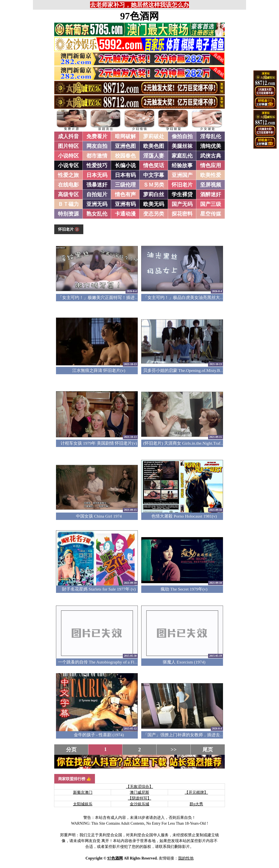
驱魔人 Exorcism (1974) (184, 662)
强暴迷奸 (97, 185)
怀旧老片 (182, 185)
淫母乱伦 (211, 136)
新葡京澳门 (83, 792)
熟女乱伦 (97, 214)
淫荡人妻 (154, 156)
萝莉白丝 (154, 194)
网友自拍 (97, 146)
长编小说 (125, 165)
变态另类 (154, 214)
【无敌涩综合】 (139, 787)
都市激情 (97, 156)
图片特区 (68, 146)
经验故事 (182, 165)
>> (174, 750)
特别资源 (68, 214)
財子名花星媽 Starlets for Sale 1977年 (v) (99, 589)
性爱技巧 (97, 165)
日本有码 (125, 175)
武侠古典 (211, 156)
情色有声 (125, 194)
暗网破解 (125, 136)
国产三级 (211, 204)
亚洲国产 (182, 175)
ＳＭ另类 (154, 185)
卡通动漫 (125, 214)
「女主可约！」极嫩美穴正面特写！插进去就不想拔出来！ (113, 297)
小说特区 (68, 156)
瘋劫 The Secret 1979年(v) (184, 589)
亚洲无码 (97, 204)
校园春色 (125, 156)
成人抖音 (68, 136)
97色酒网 (139, 16)
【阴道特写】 (139, 798)
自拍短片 (97, 194)
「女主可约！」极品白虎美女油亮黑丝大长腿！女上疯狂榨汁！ (203, 297)
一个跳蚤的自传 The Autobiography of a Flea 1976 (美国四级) (113, 662)
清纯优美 (211, 146)
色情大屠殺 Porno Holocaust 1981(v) (184, 516)
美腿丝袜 (182, 146)
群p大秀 (196, 804)
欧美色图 (154, 146)
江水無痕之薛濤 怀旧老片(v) (99, 370)
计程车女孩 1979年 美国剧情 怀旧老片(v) (99, 443)
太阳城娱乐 (83, 804)
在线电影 (68, 185)
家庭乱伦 (182, 156)
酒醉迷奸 (211, 194)
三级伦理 (125, 185)
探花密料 (182, 214)
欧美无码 (154, 204)
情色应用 (211, 165)
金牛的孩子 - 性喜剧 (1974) (99, 735)
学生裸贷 (182, 194)
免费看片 (97, 136)
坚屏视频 (211, 185)
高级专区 (68, 194)
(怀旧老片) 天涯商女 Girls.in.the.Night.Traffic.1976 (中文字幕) (199, 443)
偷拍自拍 (182, 136)
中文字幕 (154, 175)
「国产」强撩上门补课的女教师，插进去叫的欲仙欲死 (194, 735)
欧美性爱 (211, 175)
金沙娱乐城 (139, 804)
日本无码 (97, 175)
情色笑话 (154, 165)
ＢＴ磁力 (68, 204)
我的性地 (186, 858)
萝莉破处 (154, 136)
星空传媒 (211, 214)
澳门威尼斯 (139, 792)
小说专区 (68, 165)
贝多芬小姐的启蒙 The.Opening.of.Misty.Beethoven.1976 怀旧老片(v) (206, 370)
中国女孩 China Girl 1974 (99, 516)
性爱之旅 (68, 175)
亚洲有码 (125, 204)
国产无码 (182, 204)
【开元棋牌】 (196, 792)
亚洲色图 (125, 146)
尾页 (208, 750)
